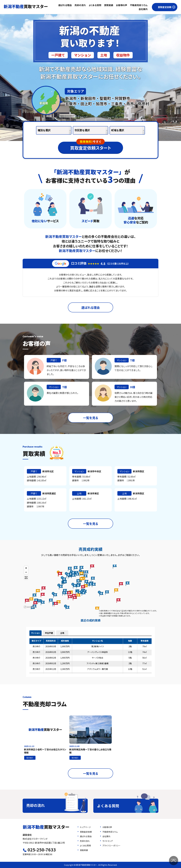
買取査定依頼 (165, 7)
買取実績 (109, 5)
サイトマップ (108, 841)
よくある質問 (95, 5)
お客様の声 (122, 5)
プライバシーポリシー (111, 845)
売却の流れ (80, 5)
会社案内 (143, 9)
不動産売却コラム (139, 5)
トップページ (85, 827)
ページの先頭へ (174, 861)
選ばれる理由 (65, 5)
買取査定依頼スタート (91, 146)
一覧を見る (91, 418)
